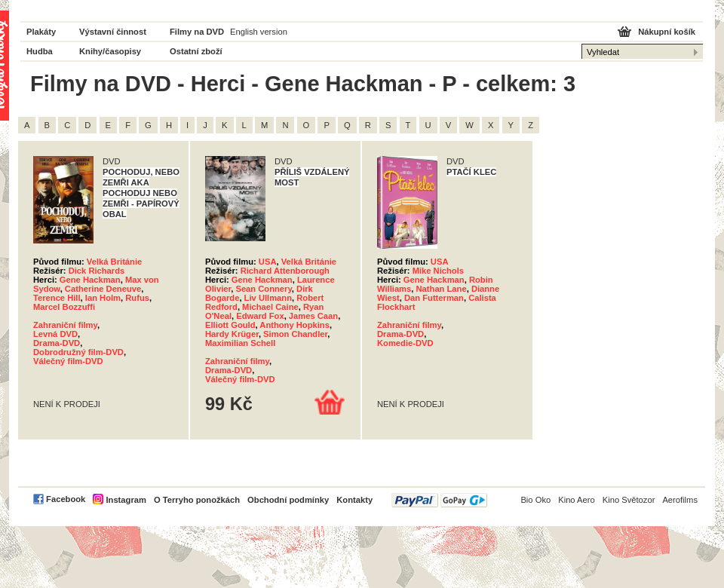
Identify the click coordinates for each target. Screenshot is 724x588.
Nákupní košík (667, 32)
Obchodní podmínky (288, 500)
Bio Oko (535, 500)
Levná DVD (55, 334)
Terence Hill (57, 298)
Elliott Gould (230, 325)
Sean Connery (263, 289)
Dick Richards (97, 271)
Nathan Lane (442, 289)
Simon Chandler (295, 334)
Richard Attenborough (285, 271)
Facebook (66, 499)
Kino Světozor (629, 500)
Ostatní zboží (196, 51)
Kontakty (354, 500)
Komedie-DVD (405, 343)
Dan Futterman (434, 298)
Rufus (137, 298)
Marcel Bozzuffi (64, 307)
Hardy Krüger (232, 334)
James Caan (313, 316)
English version (259, 32)
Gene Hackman (90, 280)
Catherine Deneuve (103, 289)
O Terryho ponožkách (197, 500)
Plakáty (41, 32)
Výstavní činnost (113, 32)
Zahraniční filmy (65, 325)
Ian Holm (103, 298)
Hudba (40, 51)
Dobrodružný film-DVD (78, 352)
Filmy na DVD (197, 32)
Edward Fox (260, 316)
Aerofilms (680, 500)
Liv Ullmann (268, 298)
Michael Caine (270, 307)
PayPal (439, 500)
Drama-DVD (57, 343)
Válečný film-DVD (68, 361)
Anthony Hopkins (295, 325)
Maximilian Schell (240, 343)
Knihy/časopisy (110, 51)
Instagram (126, 500)
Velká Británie (114, 262)
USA (268, 262)
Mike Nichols (438, 271)
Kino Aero (577, 500)
